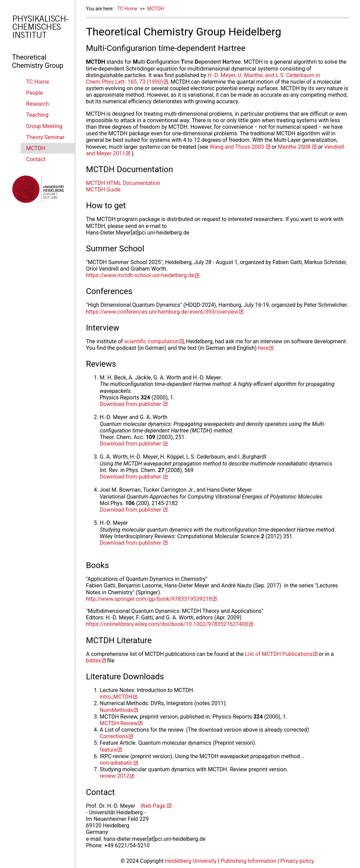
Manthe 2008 (295, 147)
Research (37, 104)
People (35, 93)
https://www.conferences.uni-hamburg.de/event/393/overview (162, 312)
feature (108, 750)
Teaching (37, 115)
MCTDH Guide (103, 190)
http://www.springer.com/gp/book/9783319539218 (149, 599)
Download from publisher (131, 404)
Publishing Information (249, 861)
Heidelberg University (191, 861)
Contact (36, 159)
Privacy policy (297, 861)
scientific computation (151, 341)
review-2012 (114, 776)
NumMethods (116, 710)
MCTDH (36, 148)
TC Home (38, 82)
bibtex (94, 661)
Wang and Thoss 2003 (237, 147)
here (263, 348)
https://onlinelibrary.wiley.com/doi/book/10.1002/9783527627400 (167, 624)
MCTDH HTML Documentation (123, 183)
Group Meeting (44, 126)
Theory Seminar (45, 137)
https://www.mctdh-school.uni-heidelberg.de (140, 275)
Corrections (114, 736)
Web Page (154, 806)
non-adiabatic (116, 763)
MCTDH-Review (119, 723)
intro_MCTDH (116, 697)
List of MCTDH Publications (279, 654)
